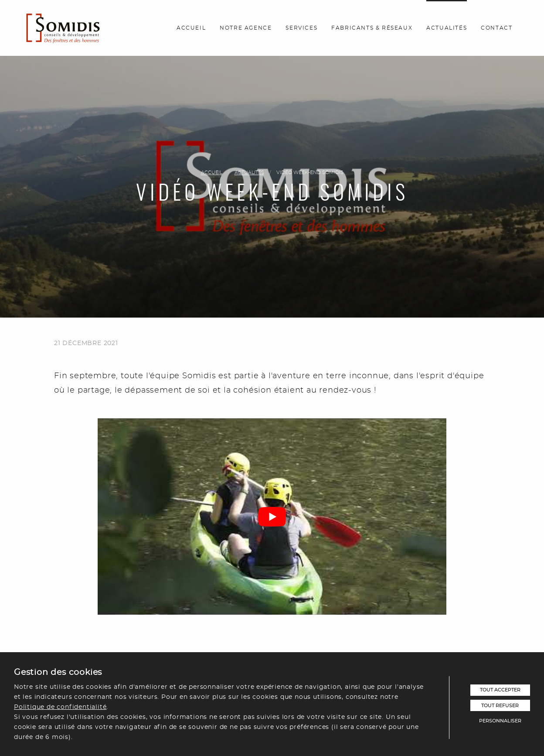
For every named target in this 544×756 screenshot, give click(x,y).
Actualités (447, 28)
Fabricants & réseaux (372, 28)
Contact (496, 28)
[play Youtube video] (272, 517)
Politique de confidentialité (60, 707)
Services (301, 28)
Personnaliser (500, 721)
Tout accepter (500, 690)
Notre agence (246, 28)
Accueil (191, 28)
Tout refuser (500, 706)
